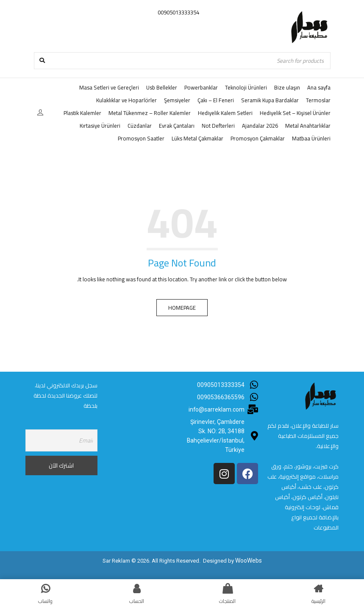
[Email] (61, 440)
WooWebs (248, 560)
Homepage (182, 308)
